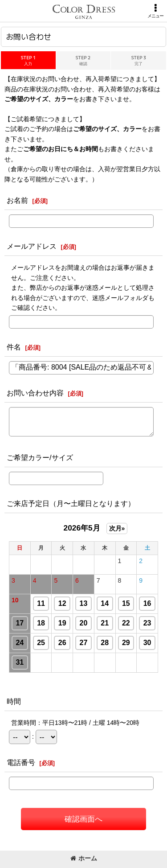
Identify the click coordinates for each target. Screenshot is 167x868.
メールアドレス (32, 246)
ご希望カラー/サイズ (40, 457)
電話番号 (21, 762)
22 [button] (126, 623)
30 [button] (147, 643)
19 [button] (62, 623)
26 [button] (62, 643)
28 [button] (105, 643)
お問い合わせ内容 (35, 393)
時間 (14, 701)
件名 (14, 347)
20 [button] (84, 623)
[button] (155, 11)
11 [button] (41, 603)
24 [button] (20, 643)
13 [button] (84, 603)
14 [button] (105, 603)
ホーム (84, 858)
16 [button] (147, 603)
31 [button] (20, 662)
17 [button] (20, 623)
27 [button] (84, 643)
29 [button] (126, 643)
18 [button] (41, 623)
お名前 (17, 200)
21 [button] (105, 623)
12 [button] (62, 603)
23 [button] (147, 623)
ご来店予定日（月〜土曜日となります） (71, 503)
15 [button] (126, 603)
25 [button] (41, 643)
